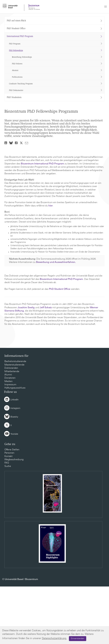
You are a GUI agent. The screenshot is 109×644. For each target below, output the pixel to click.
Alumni (8, 432)
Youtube (14, 492)
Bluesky (14, 474)
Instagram (15, 466)
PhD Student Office (60, 347)
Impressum (10, 442)
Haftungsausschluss (15, 445)
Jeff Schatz (46, 365)
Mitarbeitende (12, 429)
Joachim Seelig (26, 365)
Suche (8, 524)
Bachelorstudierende (15, 419)
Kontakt (8, 514)
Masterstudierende (14, 422)
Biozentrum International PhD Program (42, 221)
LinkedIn (14, 457)
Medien (9, 439)
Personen (9, 510)
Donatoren (10, 436)
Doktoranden (11, 426)
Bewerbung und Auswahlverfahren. (56, 320)
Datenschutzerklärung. (54, 639)
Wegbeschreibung (14, 517)
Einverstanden (78, 639)
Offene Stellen (12, 507)
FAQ (7, 520)
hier (51, 263)
